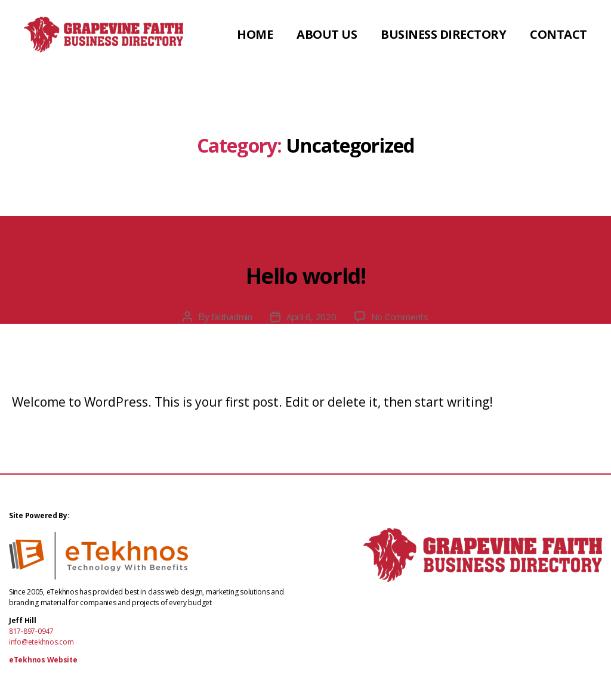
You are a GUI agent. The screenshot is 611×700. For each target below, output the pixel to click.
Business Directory (524, 31)
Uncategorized (305, 227)
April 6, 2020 (312, 320)
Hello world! (305, 273)
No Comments (404, 320)
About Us (408, 31)
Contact (558, 50)
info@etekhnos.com (41, 645)
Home (336, 31)
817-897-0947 (31, 635)
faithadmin (228, 320)
